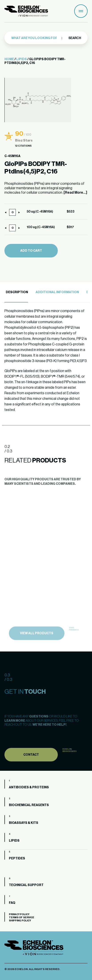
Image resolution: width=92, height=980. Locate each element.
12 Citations (23, 146)
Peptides (17, 858)
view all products (37, 641)
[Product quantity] (12, 212)
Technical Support (26, 885)
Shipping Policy (20, 921)
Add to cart (31, 251)
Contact (31, 762)
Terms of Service (22, 917)
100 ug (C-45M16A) (41, 227)
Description (17, 292)
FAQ (12, 903)
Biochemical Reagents (29, 805)
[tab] (16, 292)
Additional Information (57, 292)
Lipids (22, 59)
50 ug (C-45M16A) (40, 212)
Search (75, 38)
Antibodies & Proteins (29, 787)
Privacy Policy (19, 914)
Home (9, 59)
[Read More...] (75, 193)
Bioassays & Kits (24, 823)
